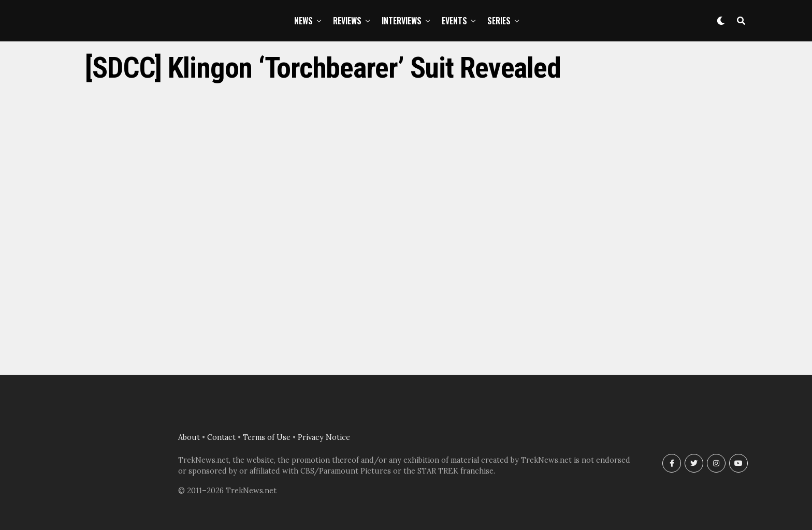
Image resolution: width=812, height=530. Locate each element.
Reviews (347, 21)
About (189, 437)
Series (499, 21)
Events (454, 21)
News (303, 21)
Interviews (402, 21)
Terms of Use (267, 437)
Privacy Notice (324, 437)
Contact (221, 437)
